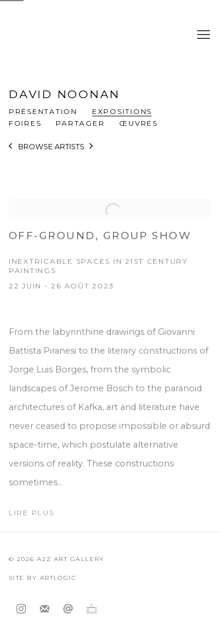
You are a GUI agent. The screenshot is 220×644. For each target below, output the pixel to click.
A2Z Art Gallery (95, 35)
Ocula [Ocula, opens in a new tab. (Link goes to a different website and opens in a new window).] (92, 609)
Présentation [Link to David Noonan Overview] (43, 111)
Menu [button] (202, 35)
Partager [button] (80, 123)
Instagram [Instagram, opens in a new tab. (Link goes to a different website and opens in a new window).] (21, 609)
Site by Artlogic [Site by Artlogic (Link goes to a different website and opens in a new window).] (43, 578)
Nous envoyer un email (68, 609)
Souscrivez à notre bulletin (45, 609)
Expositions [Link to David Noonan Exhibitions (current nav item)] (122, 111)
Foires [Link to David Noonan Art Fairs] (25, 123)
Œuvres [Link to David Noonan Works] (138, 123)
